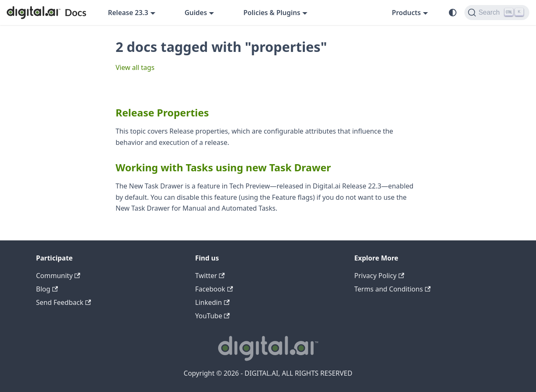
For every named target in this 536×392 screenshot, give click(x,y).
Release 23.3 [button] (128, 13)
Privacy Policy (379, 276)
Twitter (210, 276)
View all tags (135, 67)
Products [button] (406, 13)
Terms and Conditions (392, 289)
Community (58, 276)
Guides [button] (196, 13)
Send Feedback (63, 302)
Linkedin (212, 302)
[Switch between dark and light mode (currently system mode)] (453, 13)
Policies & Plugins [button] (272, 13)
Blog (47, 289)
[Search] (497, 13)
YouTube (213, 316)
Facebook (214, 289)
